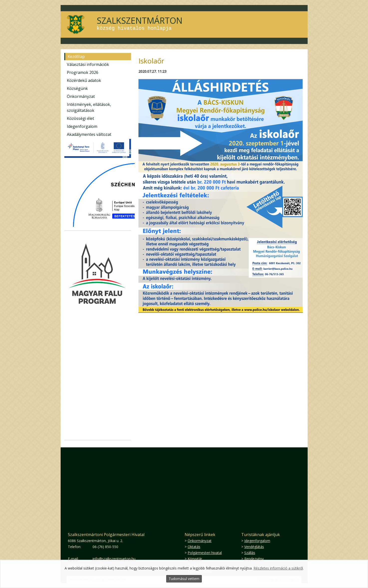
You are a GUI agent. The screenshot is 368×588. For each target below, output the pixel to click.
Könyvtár (195, 559)
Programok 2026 (83, 72)
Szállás (250, 553)
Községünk (77, 88)
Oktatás (194, 547)
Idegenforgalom (82, 126)
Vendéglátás (254, 547)
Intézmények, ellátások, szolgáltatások (89, 107)
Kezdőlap (76, 56)
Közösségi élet (80, 118)
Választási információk (88, 64)
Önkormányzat (81, 96)
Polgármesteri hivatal (205, 553)
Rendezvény (254, 559)
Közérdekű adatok (84, 80)
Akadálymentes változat (89, 134)
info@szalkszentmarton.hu (114, 559)
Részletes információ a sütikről (278, 568)
